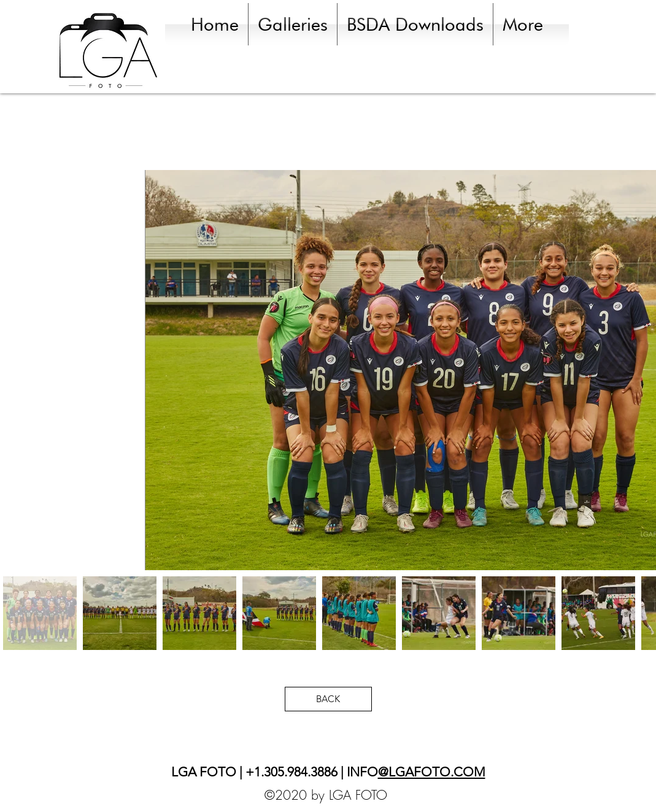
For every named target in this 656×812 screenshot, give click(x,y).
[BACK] (328, 699)
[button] (293, 24)
